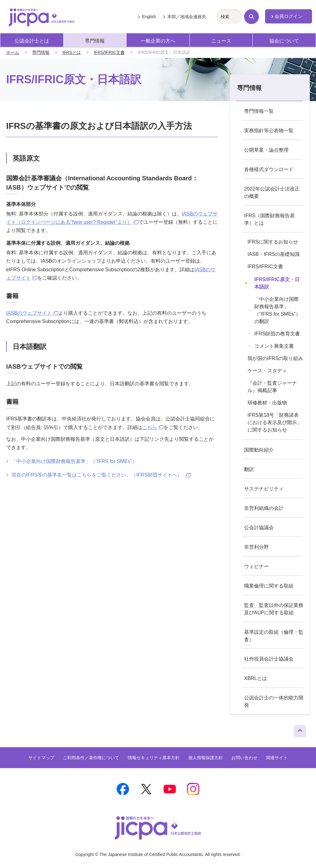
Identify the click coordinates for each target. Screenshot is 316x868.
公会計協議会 (259, 528)
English (149, 17)
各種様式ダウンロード (269, 169)
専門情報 (95, 41)
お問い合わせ (244, 758)
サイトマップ (41, 758)
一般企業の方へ (158, 41)
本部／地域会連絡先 (187, 17)
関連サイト (277, 758)
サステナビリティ (264, 489)
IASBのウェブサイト (32, 313)
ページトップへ (300, 730)
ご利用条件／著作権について (91, 758)
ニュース (221, 41)
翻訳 (249, 469)
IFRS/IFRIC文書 (109, 52)
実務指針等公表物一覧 (269, 131)
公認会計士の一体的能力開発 (274, 701)
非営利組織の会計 (264, 508)
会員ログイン (289, 16)
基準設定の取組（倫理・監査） (274, 636)
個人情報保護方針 (206, 758)
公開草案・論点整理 (266, 150)
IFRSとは (72, 52)
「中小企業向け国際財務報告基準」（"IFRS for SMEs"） (74, 461)
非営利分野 (256, 547)
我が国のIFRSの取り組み (275, 358)
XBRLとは (256, 678)
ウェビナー (256, 566)
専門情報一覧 (259, 111)
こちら (153, 427)
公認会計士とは (32, 41)
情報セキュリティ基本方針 (154, 758)
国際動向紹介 (259, 450)
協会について (284, 41)
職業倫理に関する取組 (269, 586)
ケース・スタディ (267, 371)
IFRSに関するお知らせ (273, 242)
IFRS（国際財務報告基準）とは (269, 219)
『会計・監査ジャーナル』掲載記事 (272, 387)
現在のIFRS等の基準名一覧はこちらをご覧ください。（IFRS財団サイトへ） (101, 475)
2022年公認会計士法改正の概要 (272, 192)
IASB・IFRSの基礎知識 (274, 254)
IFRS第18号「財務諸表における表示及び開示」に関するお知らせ (275, 422)
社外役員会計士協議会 (269, 659)
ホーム (13, 52)
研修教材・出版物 (267, 403)
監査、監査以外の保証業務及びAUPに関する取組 (274, 609)
